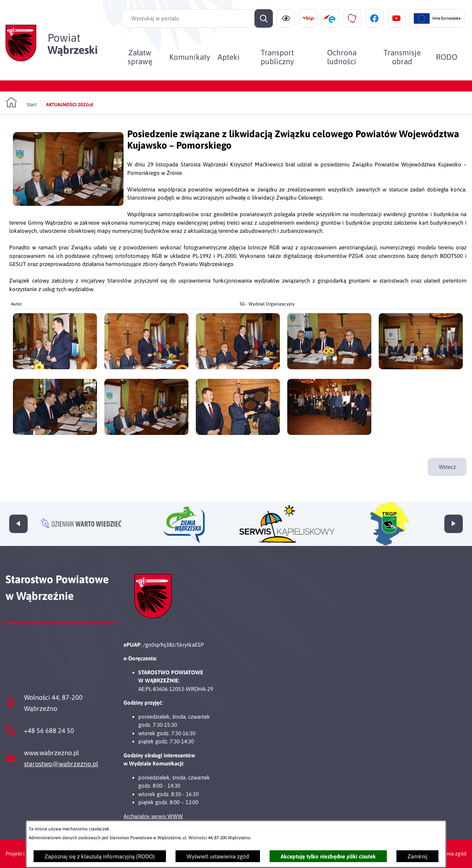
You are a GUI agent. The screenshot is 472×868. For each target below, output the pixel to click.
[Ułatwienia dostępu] (286, 18)
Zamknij (417, 856)
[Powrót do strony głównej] (21, 103)
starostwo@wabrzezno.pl (61, 764)
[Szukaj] (264, 18)
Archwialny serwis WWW (153, 816)
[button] (68, 204)
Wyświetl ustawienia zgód (218, 856)
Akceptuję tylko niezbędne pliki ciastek (328, 856)
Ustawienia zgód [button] (447, 854)
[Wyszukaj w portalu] (197, 18)
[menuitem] (140, 57)
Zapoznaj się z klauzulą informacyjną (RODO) (100, 856)
